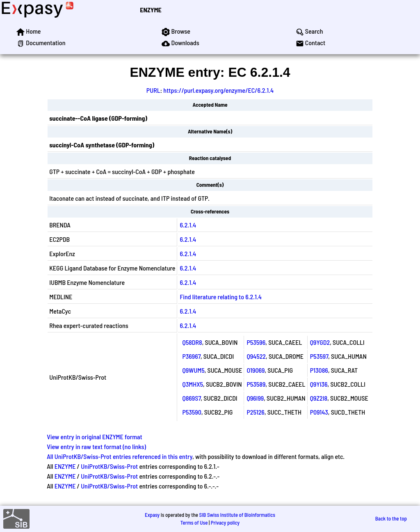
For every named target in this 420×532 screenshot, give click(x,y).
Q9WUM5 (193, 370)
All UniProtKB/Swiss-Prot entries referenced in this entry (120, 456)
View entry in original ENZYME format (95, 437)
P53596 (256, 342)
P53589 (256, 384)
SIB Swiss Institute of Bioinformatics (237, 515)
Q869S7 (191, 398)
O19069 (256, 370)
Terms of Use (194, 523)
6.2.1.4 (188, 225)
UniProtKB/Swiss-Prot (109, 466)
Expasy (152, 515)
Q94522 (256, 356)
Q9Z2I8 (319, 398)
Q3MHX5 (193, 384)
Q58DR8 (192, 342)
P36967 (191, 356)
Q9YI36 (319, 384)
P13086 (319, 370)
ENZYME (151, 10)
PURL (153, 90)
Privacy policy (225, 523)
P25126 (255, 412)
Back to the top (391, 518)
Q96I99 (255, 398)
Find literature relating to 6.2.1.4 (220, 297)
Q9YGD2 (320, 342)
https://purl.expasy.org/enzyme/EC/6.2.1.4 (218, 90)
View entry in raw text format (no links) (96, 446)
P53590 (192, 412)
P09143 (319, 412)
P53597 (319, 356)
